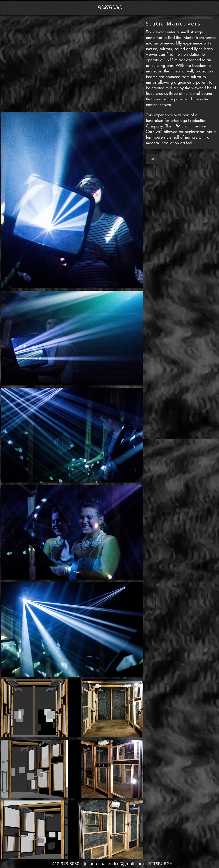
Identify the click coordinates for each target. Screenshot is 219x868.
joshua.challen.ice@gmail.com (114, 864)
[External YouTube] (72, 66)
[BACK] (153, 159)
